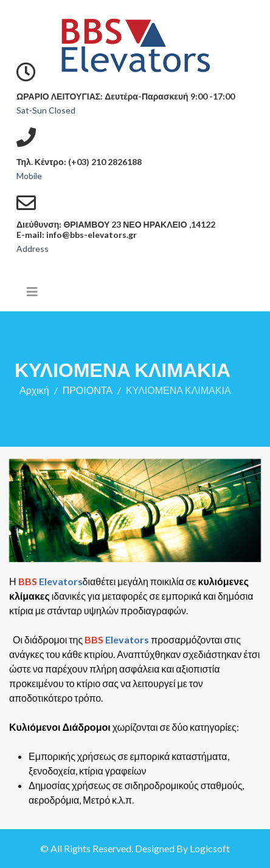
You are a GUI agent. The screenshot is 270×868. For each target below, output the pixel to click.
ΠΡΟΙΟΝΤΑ (88, 390)
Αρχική (34, 390)
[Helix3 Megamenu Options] (32, 291)
